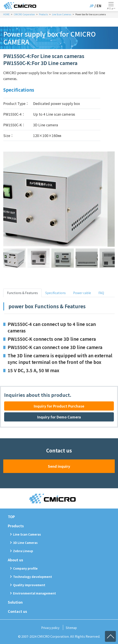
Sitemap (71, 628)
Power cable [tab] (82, 293)
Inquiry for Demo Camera (59, 417)
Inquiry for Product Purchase (59, 406)
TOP (11, 517)
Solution (15, 602)
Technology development (33, 577)
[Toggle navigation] (111, 6)
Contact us (17, 611)
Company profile (25, 568)
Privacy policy (50, 628)
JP (92, 6)
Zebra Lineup (23, 551)
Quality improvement (29, 585)
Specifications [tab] (56, 293)
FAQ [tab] (101, 293)
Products (16, 526)
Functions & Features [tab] (22, 293)
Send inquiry (59, 466)
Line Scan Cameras (27, 534)
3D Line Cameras (25, 543)
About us (15, 560)
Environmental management (35, 593)
